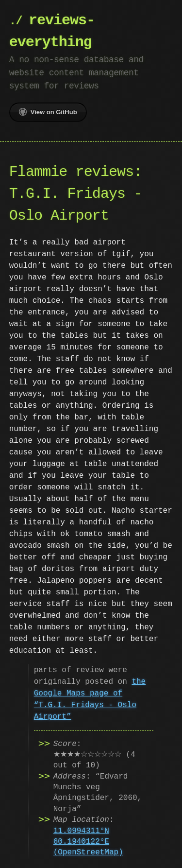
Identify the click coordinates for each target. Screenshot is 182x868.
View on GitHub (48, 112)
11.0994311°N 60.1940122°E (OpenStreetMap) (88, 842)
